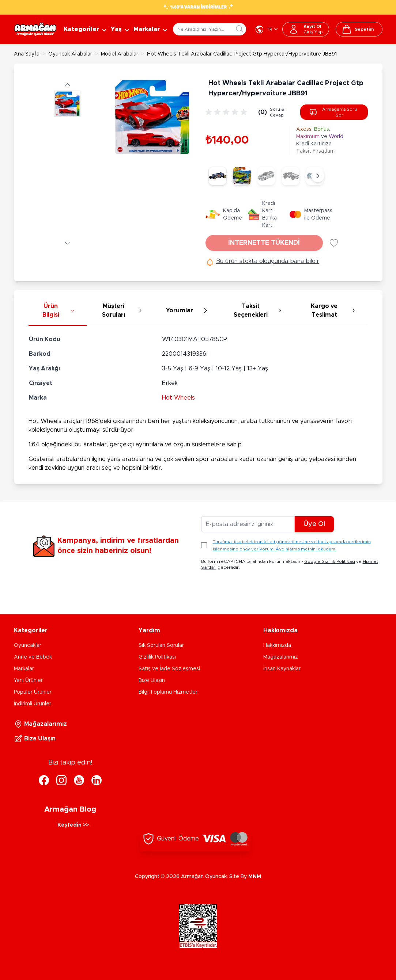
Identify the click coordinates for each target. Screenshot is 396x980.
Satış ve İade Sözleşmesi (169, 669)
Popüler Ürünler (33, 692)
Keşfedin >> (73, 825)
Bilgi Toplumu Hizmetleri (169, 692)
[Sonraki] (318, 176)
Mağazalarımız (281, 657)
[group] (227, 112)
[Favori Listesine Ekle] (334, 243)
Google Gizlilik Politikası (330, 561)
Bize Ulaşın (152, 680)
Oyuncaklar (28, 645)
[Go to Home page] (35, 29)
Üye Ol (314, 524)
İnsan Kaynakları (282, 669)
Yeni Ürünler (28, 680)
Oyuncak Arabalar (70, 54)
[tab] (58, 311)
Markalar (24, 669)
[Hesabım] (306, 29)
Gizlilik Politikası (157, 657)
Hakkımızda (277, 645)
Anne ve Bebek (33, 657)
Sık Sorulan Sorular (161, 645)
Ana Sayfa (27, 54)
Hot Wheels (178, 398)
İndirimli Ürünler (33, 704)
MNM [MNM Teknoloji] (255, 877)
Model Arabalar (120, 54)
